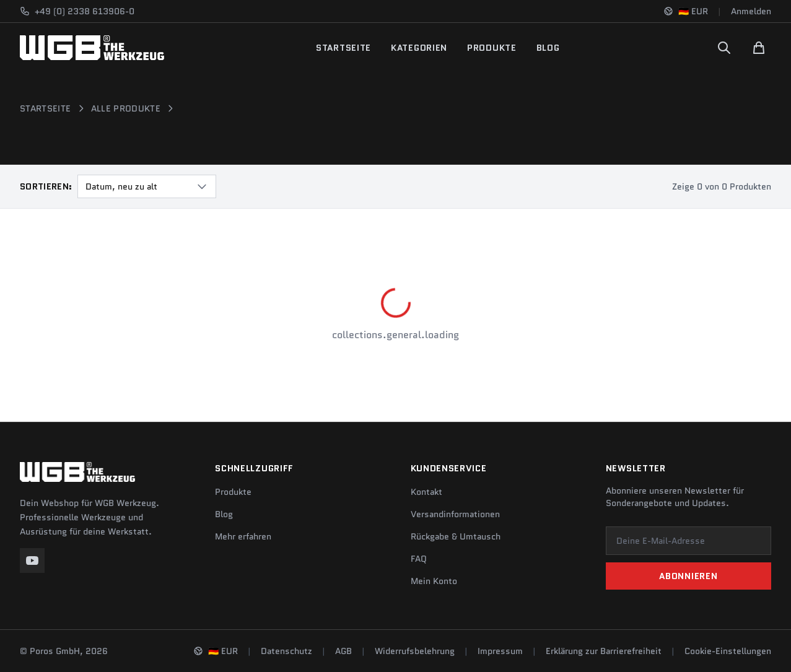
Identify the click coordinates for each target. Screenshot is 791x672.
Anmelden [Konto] (751, 11)
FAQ (419, 559)
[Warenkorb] (759, 48)
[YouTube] (32, 561)
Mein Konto (434, 581)
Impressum (500, 651)
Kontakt (426, 492)
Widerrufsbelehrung (415, 651)
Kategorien (419, 48)
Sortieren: (46, 186)
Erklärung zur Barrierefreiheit (604, 651)
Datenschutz (286, 651)
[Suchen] (724, 48)
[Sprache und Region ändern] (686, 11)
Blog (548, 48)
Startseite (343, 48)
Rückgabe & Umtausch (456, 536)
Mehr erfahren (243, 536)
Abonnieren (688, 576)
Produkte (492, 48)
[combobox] (147, 186)
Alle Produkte (126, 108)
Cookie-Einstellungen (728, 651)
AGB (343, 651)
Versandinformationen (455, 514)
